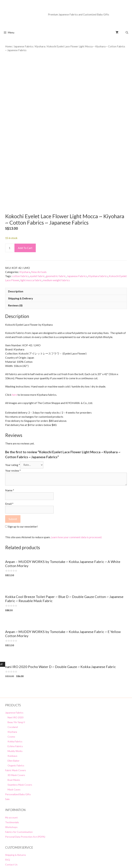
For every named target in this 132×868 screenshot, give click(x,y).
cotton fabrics (20, 235)
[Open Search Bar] (127, 32)
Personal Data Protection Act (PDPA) (25, 795)
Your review (13, 429)
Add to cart (25, 206)
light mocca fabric (31, 239)
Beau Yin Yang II (16, 681)
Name (10, 449)
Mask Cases (14, 748)
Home (9, 46)
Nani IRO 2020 (15, 676)
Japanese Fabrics (23, 46)
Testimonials (12, 781)
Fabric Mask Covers (16, 729)
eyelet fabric (37, 235)
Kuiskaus (12, 714)
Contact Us (11, 823)
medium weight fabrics (56, 239)
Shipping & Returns (16, 813)
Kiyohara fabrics (98, 235)
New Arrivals (39, 230)
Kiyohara (40, 46)
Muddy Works (15, 710)
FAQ (8, 818)
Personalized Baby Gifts (18, 753)
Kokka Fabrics (15, 700)
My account (11, 776)
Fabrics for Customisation (19, 790)
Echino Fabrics (15, 705)
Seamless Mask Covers (20, 743)
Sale (7, 758)
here (14, 353)
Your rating (13, 423)
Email (9, 462)
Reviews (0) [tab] (15, 264)
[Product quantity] (9, 207)
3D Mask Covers (16, 734)
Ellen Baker (13, 719)
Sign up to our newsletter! (23, 485)
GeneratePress (89, 863)
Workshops (11, 786)
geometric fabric (56, 235)
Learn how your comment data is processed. (76, 496)
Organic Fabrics (16, 724)
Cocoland (13, 686)
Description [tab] (16, 250)
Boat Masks (14, 738)
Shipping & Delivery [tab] (21, 257)
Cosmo (11, 695)
